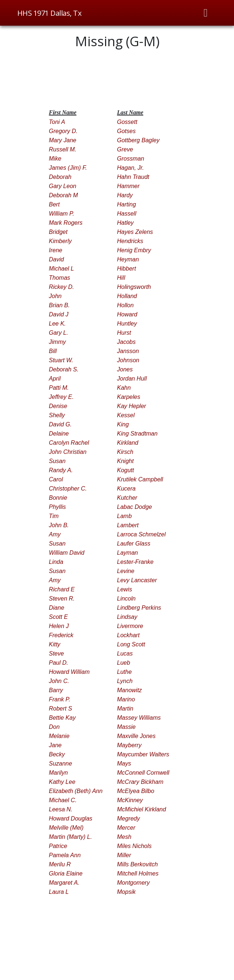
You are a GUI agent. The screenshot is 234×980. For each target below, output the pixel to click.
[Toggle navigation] (206, 13)
